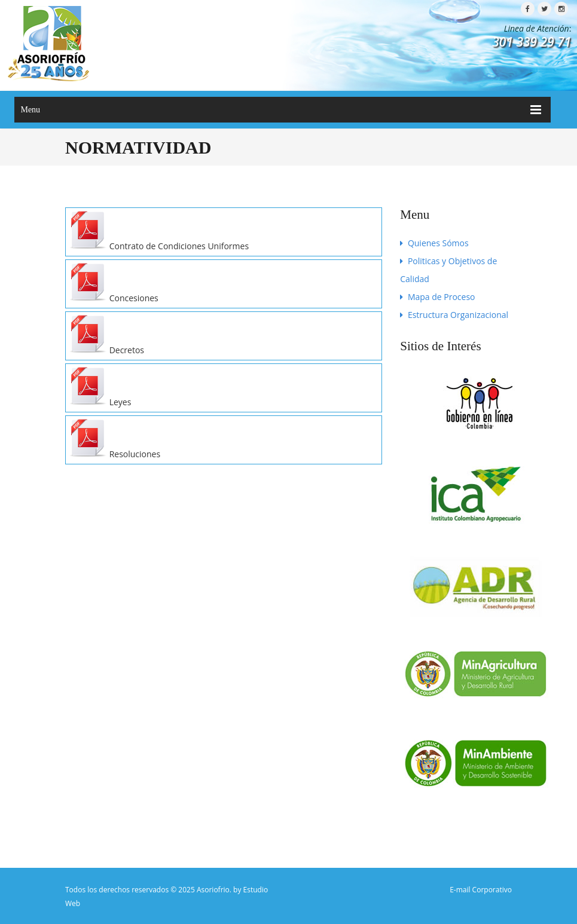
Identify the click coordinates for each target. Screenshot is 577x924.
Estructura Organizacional (454, 315)
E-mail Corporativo (481, 890)
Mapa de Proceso (437, 297)
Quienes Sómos (434, 243)
